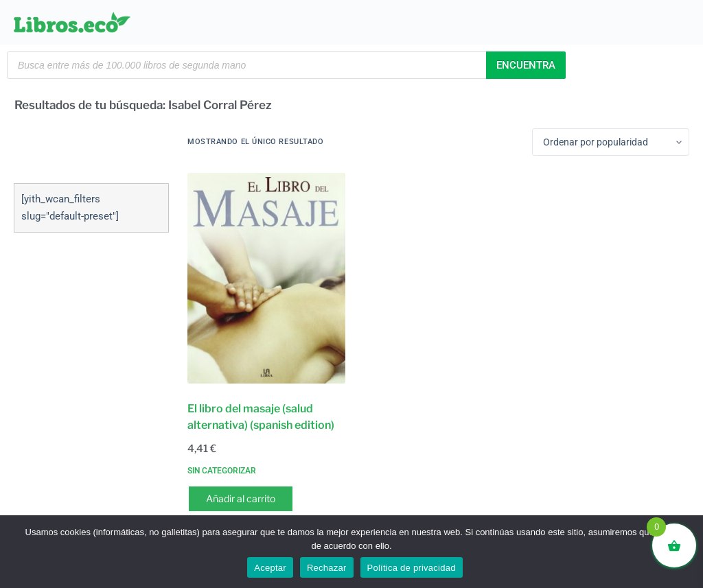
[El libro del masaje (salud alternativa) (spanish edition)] (266, 278)
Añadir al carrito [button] (241, 498)
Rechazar (327, 568)
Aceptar (270, 568)
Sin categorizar (222, 471)
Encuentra (526, 65)
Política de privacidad (412, 568)
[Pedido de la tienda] (611, 142)
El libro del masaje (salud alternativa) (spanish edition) (261, 417)
